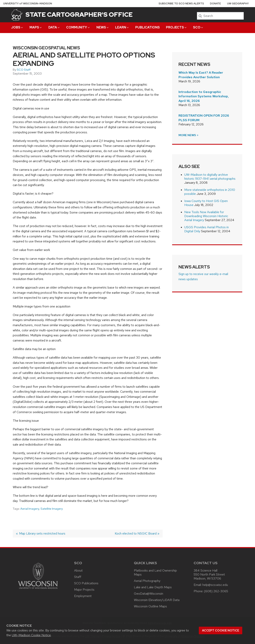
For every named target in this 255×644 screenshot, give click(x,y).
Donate (215, 3)
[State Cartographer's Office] (17, 15)
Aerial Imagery (30, 509)
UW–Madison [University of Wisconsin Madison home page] (28, 3)
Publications (148, 27)
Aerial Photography (147, 581)
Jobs (17, 27)
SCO (198, 27)
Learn (122, 27)
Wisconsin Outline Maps (150, 606)
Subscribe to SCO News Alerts (181, 3)
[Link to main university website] (38, 590)
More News (189, 135)
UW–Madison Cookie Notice (31, 635)
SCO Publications (86, 583)
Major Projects (84, 590)
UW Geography (238, 3)
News (103, 27)
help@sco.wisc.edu (215, 585)
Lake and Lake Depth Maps (153, 587)
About (78, 570)
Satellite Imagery (52, 509)
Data (54, 27)
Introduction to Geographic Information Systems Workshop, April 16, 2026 (204, 96)
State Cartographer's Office (79, 14)
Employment (83, 596)
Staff (78, 577)
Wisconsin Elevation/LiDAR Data (157, 600)
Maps (36, 27)
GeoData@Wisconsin (149, 594)
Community (78, 27)
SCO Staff (24, 70)
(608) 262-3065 (216, 591)
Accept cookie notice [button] (221, 630)
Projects (177, 27)
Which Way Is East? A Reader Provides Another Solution (201, 75)
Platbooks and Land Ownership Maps (155, 572)
